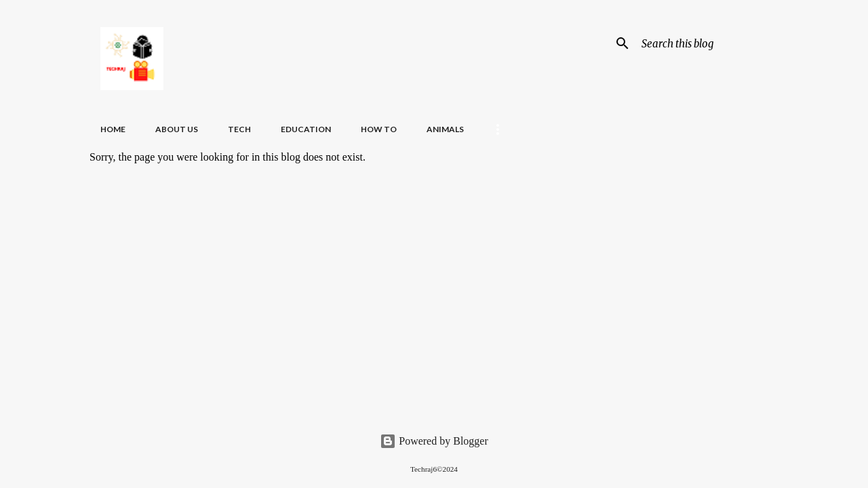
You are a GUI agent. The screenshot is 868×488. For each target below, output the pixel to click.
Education (306, 129)
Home (113, 129)
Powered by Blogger (434, 441)
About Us (177, 129)
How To (379, 129)
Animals (445, 129)
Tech (239, 129)
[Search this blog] (707, 43)
